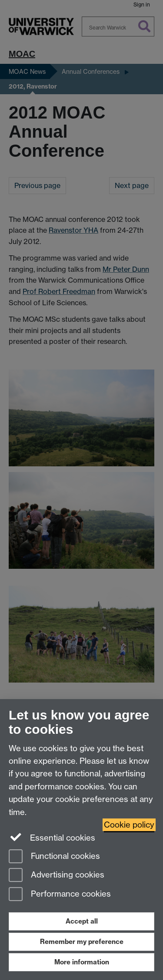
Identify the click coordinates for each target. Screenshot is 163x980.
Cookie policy (129, 825)
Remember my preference (82, 942)
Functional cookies (54, 857)
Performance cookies (60, 895)
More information (82, 962)
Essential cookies (52, 837)
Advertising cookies (57, 876)
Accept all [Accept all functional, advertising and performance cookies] (82, 921)
